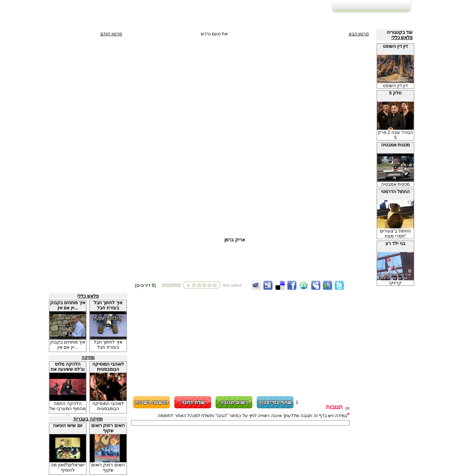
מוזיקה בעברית (88, 419)
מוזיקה (88, 358)
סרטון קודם (111, 34)
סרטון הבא (359, 34)
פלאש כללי (402, 38)
